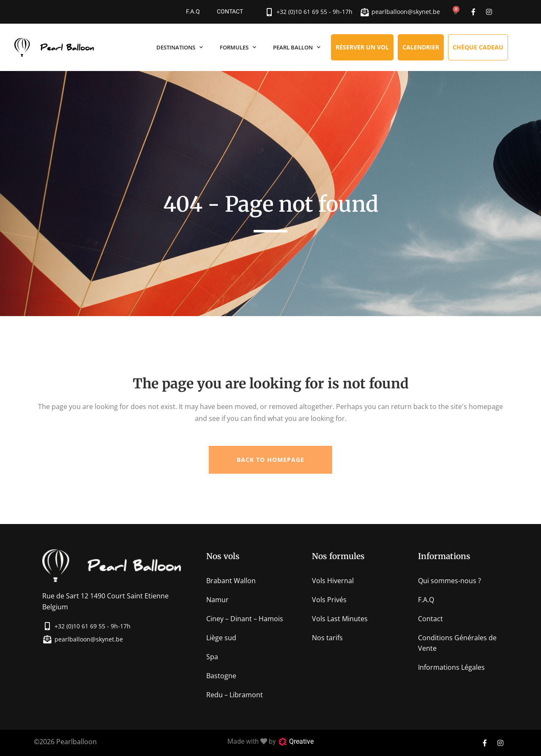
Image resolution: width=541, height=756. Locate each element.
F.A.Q (193, 12)
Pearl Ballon (297, 47)
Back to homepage (270, 460)
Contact (230, 12)
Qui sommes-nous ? (449, 581)
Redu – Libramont (235, 695)
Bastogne (221, 676)
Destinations (180, 47)
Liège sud (221, 638)
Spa (212, 657)
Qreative (301, 741)
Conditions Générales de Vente (457, 643)
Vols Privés (329, 600)
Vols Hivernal (333, 581)
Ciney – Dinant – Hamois (245, 619)
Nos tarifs (327, 638)
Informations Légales (451, 667)
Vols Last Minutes (340, 619)
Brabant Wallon (231, 581)
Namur (217, 600)
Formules (238, 47)
